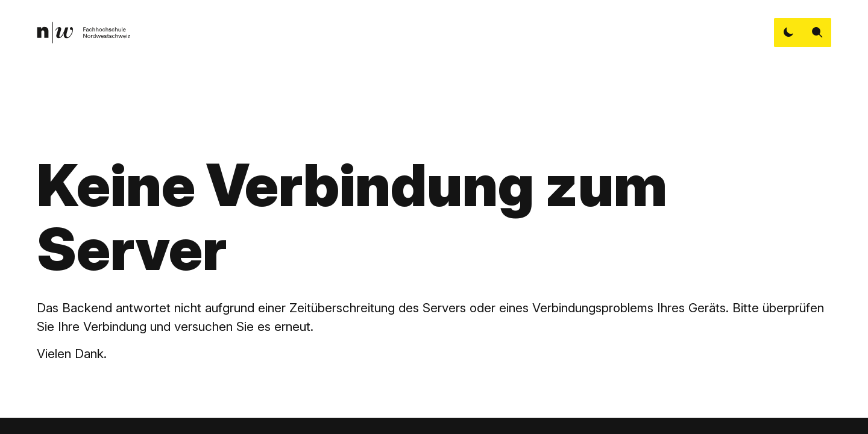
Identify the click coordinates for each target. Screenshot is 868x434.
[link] (83, 33)
